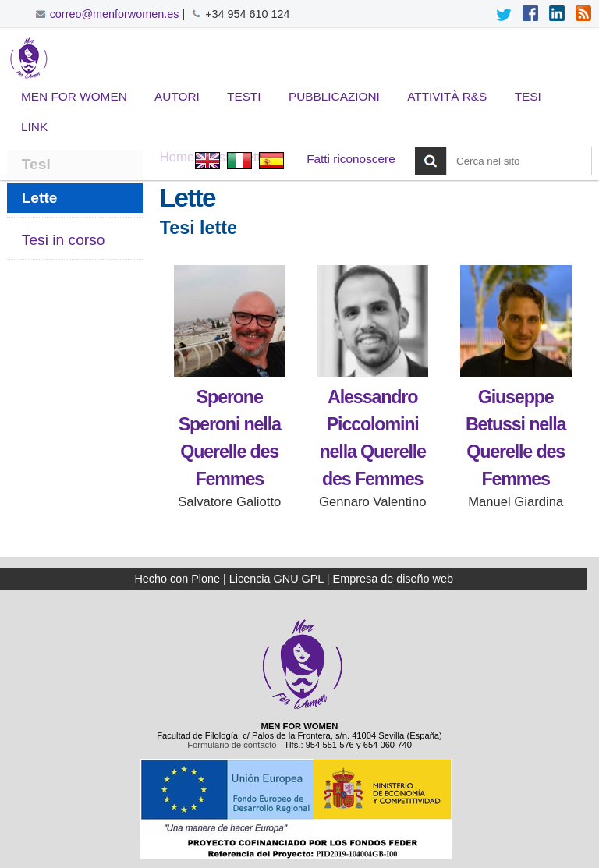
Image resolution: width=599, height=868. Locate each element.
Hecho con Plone (177, 579)
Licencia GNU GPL (276, 579)
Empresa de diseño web (393, 579)
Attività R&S (447, 96)
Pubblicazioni (334, 96)
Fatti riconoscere (351, 159)
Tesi (528, 96)
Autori (177, 96)
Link (34, 127)
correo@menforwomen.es (115, 14)
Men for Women (74, 96)
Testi (244, 96)
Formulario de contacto (232, 745)
